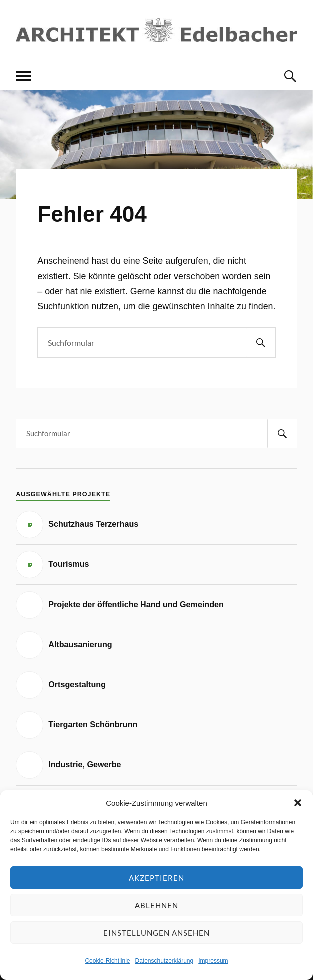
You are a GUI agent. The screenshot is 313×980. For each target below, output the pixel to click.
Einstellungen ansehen (156, 933)
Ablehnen (156, 905)
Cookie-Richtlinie (107, 961)
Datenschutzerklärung (164, 961)
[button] (298, 803)
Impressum (213, 961)
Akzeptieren (156, 878)
